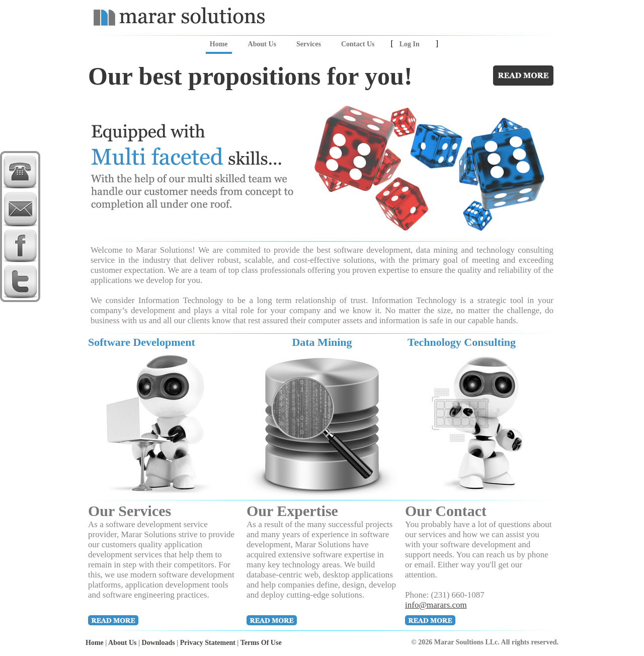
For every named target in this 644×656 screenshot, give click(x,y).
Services (309, 44)
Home (219, 44)
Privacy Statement (208, 643)
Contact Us (358, 44)
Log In (410, 44)
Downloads (158, 643)
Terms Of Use (261, 643)
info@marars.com (436, 605)
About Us (262, 44)
